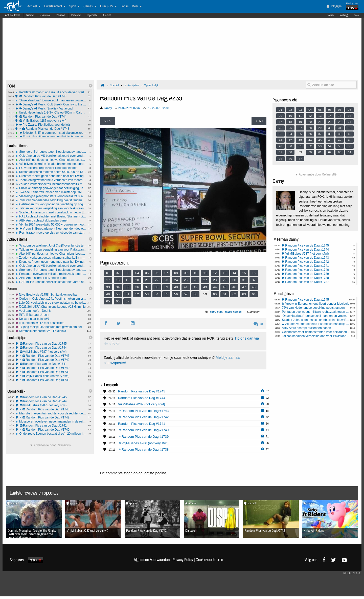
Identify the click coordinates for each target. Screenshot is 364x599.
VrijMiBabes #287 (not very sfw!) (51, 121)
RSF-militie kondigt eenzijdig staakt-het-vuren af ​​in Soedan (51, 282)
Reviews (61, 15)
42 (195, 287)
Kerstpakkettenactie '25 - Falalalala (51, 331)
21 (147, 280)
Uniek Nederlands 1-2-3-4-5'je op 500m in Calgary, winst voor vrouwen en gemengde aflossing (51, 113)
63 (244, 294)
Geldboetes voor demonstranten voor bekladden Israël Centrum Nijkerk (316, 332)
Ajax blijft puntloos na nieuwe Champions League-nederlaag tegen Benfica (51, 160)
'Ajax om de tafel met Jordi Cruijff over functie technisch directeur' (51, 246)
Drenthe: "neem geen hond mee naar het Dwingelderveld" (51, 176)
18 (118, 280)
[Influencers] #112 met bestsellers (51, 323)
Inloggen (334, 6)
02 (118, 273)
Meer (137, 6)
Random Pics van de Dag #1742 (51, 360)
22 (156, 280)
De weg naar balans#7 (51, 319)
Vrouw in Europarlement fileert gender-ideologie (51, 229)
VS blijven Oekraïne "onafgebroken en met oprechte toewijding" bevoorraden (51, 164)
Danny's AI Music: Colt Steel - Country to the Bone (51, 104)
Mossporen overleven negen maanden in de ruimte (51, 421)
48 (254, 287)
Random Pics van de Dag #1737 (307, 282)
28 (215, 280)
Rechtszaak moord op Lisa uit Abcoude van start (51, 92)
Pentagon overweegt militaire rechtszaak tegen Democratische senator (51, 274)
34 (118, 287)
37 (147, 287)
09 (186, 273)
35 (127, 287)
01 (108, 273)
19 (127, 280)
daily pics (216, 312)
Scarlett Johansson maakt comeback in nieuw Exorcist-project (51, 212)
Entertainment (55, 6)
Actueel (34, 6)
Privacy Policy (183, 560)
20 (137, 280)
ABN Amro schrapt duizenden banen (51, 220)
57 (186, 294)
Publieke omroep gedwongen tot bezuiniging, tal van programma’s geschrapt (51, 188)
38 (156, 287)
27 (205, 280)
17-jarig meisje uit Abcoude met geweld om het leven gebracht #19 (51, 327)
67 (127, 301)
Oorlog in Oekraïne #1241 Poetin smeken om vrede (51, 299)
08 (176, 273)
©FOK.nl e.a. (352, 573)
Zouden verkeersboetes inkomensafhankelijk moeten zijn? (51, 184)
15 (244, 273)
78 (258, 324)
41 (186, 287)
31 (244, 280)
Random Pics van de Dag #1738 (51, 380)
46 (234, 287)
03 (127, 273)
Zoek (356, 15)
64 (254, 294)
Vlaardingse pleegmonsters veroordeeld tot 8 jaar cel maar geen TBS (51, 196)
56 (176, 294)
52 (137, 294)
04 (137, 273)
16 (254, 273)
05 (147, 273)
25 (186, 280)
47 (244, 287)
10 (195, 273)
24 (176, 280)
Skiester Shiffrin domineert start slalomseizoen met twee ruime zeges (51, 133)
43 (205, 287)
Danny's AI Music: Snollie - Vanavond (51, 108)
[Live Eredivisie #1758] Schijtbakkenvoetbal (51, 295)
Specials (92, 15)
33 (108, 287)
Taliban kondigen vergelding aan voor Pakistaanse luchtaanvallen (51, 208)
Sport (74, 6)
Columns (45, 15)
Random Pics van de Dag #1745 (51, 96)
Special (114, 85)
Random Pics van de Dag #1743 (51, 129)
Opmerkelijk (151, 85)
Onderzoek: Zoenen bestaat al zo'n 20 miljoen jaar (51, 434)
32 (254, 280)
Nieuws (30, 15)
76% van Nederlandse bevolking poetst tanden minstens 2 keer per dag (51, 200)
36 (137, 287)
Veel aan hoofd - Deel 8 (51, 311)
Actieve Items (13, 15)
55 (166, 294)
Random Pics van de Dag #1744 (51, 117)
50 (118, 294)
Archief (107, 15)
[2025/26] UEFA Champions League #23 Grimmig (51, 307)
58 (195, 294)
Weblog (344, 15)
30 (234, 280)
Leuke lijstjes (131, 85)
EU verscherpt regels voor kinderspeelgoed (51, 168)
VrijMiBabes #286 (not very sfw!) (51, 376)
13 (224, 273)
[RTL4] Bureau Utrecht (51, 315)
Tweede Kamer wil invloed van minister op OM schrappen (51, 192)
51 (127, 294)
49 (108, 294)
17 (108, 280)
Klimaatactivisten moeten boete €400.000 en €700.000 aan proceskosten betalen (51, 172)
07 (166, 273)
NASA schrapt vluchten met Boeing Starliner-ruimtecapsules (51, 216)
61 (224, 294)
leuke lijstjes (233, 312)
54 (156, 294)
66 (118, 301)
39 (166, 287)
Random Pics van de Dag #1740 (51, 368)
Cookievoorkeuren (209, 560)
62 (234, 294)
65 (108, 301)
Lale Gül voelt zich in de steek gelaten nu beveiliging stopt (51, 303)
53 (147, 294)
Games (90, 6)
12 (215, 273)
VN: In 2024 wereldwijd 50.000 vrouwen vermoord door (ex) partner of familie (51, 225)
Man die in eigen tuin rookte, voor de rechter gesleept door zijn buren (51, 413)
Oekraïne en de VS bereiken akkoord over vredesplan (51, 156)
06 (156, 273)
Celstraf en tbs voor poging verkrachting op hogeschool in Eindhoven (51, 204)
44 (215, 287)
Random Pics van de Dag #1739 (51, 372)
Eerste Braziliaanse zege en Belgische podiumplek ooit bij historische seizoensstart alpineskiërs (51, 137)
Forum (330, 15)
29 (224, 280)
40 (176, 287)
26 (195, 280)
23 (166, 280)
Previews (76, 15)
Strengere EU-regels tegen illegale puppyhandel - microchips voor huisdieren (51, 152)
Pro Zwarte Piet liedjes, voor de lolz (51, 125)
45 (224, 287)
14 (234, 273)
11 (205, 273)
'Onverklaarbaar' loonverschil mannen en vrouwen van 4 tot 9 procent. (51, 100)
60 (215, 294)
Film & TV (108, 6)
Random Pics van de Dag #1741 (51, 364)
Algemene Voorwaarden (152, 560)
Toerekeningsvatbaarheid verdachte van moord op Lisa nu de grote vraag (51, 180)
